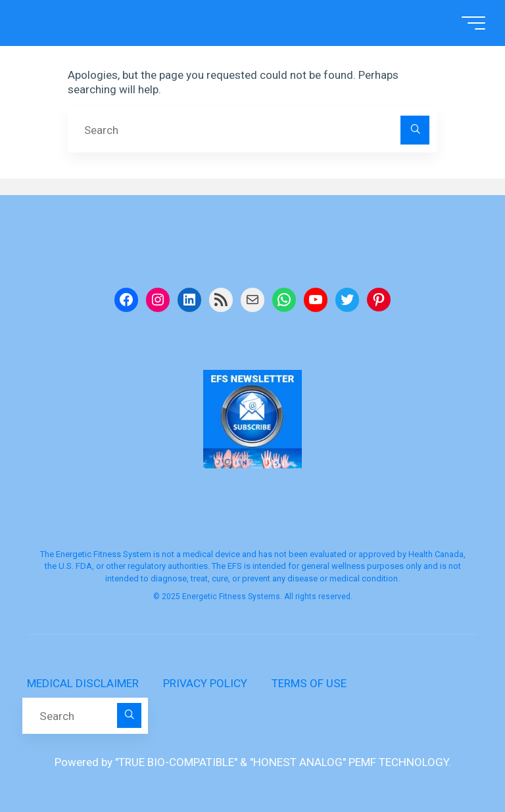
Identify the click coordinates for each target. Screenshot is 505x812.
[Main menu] (471, 23)
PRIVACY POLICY (205, 683)
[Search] (415, 130)
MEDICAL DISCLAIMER (83, 683)
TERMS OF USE (309, 683)
